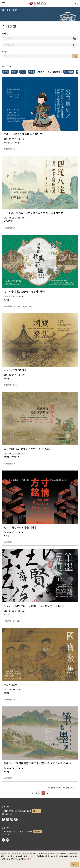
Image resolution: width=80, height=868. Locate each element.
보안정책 (28, 859)
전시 (8, 10)
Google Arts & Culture (16, 819)
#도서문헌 (69, 72)
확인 (75, 864)
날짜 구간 (6, 33)
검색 (75, 56)
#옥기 (31, 72)
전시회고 (16, 10)
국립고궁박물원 (38, 3)
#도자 (23, 72)
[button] (71, 3)
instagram (8, 819)
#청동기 (41, 72)
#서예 (6, 72)
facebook (3, 819)
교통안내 (36, 811)
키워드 (5, 52)
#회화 (14, 72)
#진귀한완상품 (54, 72)
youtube (12, 819)
